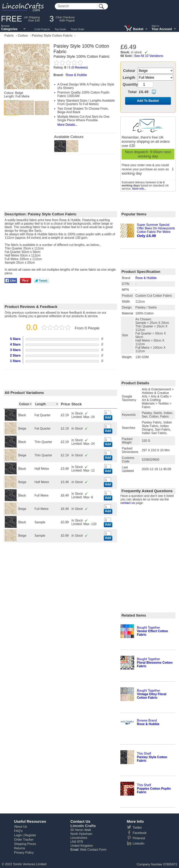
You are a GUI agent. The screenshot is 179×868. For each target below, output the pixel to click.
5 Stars (15, 339)
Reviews (80, 67)
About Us (21, 827)
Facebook (140, 833)
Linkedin (139, 843)
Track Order (78, 29)
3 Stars (15, 350)
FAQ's (18, 831)
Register (30, 835)
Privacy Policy (24, 853)
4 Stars (15, 344)
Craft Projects (42, 29)
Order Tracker (24, 840)
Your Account (162, 29)
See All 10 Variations (149, 56)
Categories (9, 29)
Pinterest (139, 838)
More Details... (68, 125)
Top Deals (60, 29)
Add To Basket (148, 101)
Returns (20, 848)
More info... (139, 189)
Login (18, 835)
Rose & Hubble (146, 278)
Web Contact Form (93, 850)
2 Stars (15, 355)
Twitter (137, 828)
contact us (128, 503)
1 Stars (15, 361)
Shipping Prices (25, 844)
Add (108, 417)
